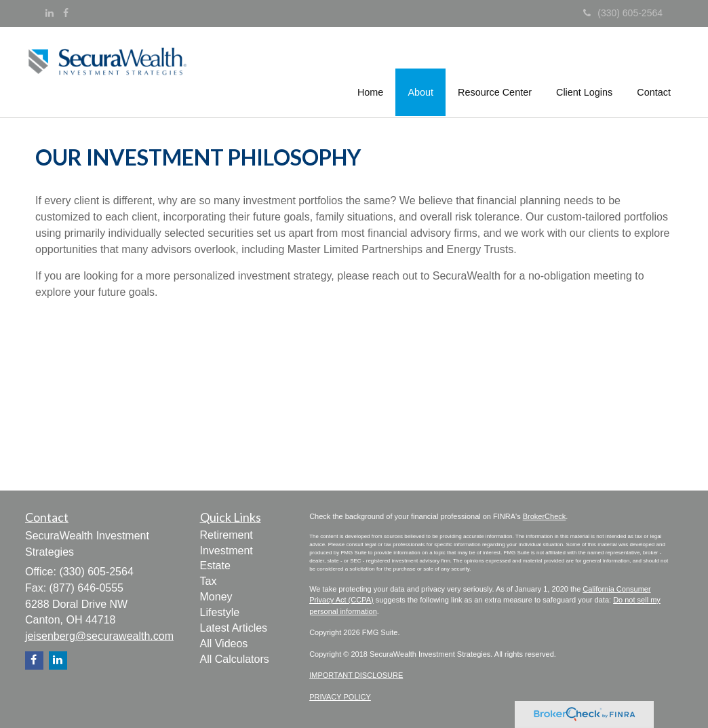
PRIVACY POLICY (340, 697)
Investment (227, 551)
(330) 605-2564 (623, 13)
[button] (421, 71)
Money (216, 597)
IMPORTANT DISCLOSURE (356, 675)
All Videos (224, 644)
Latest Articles (234, 628)
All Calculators (235, 659)
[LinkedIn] (50, 13)
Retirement (227, 535)
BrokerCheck (545, 516)
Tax (209, 581)
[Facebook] (66, 13)
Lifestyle (220, 612)
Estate (215, 566)
